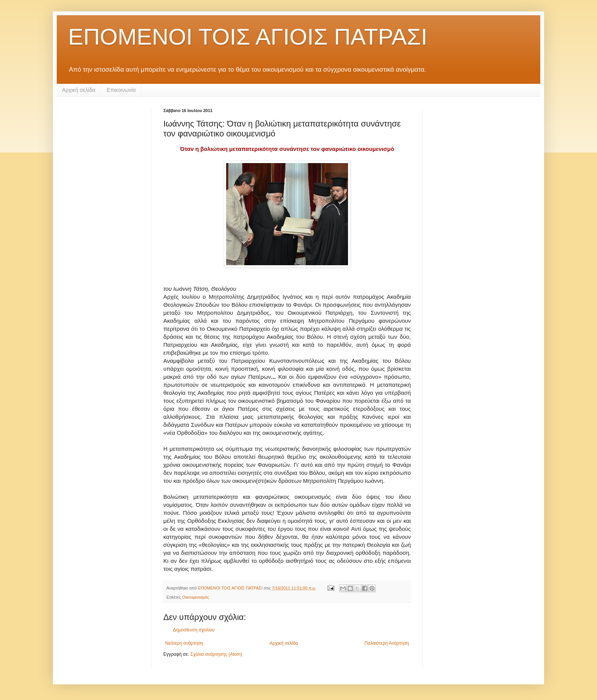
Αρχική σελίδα (79, 90)
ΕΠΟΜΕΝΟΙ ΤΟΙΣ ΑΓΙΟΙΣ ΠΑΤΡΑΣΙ (248, 37)
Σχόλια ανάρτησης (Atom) (216, 654)
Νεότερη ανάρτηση (184, 643)
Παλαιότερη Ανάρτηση (387, 643)
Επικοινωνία (121, 90)
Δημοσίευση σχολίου (194, 630)
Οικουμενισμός (196, 597)
